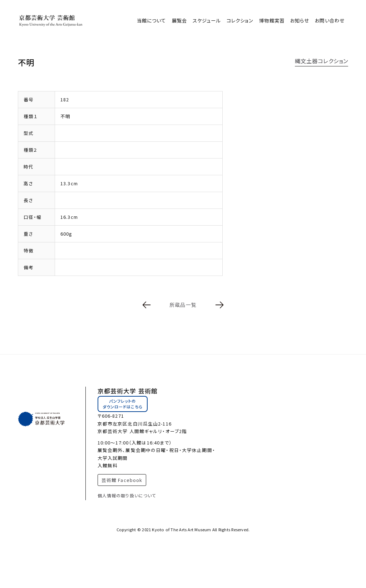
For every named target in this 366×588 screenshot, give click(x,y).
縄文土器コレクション (322, 61)
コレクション (240, 21)
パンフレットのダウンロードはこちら (123, 404)
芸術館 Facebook (122, 480)
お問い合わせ (330, 21)
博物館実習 (272, 21)
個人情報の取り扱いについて (127, 495)
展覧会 (179, 21)
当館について (152, 21)
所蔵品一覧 (183, 305)
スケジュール (207, 21)
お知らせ (300, 21)
